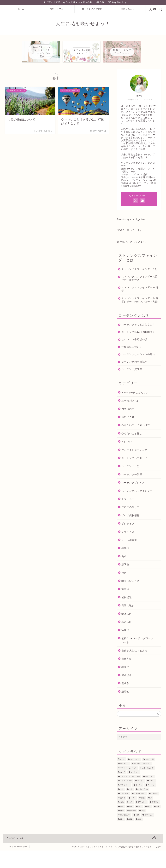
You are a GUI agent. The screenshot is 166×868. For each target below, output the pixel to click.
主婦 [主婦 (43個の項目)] (122, 807)
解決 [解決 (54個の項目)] (122, 837)
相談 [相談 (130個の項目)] (143, 828)
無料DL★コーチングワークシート (137, 658)
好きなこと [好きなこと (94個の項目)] (142, 819)
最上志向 (127, 631)
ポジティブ (128, 541)
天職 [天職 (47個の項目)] (122, 819)
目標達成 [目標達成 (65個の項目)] (132, 828)
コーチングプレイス (133, 500)
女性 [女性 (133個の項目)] (131, 819)
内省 (124, 574)
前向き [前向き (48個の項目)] (123, 815)
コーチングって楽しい (134, 475)
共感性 (125, 566)
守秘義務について (132, 361)
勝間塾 (125, 582)
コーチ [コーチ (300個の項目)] (123, 790)
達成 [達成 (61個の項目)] (140, 837)
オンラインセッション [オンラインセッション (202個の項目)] (128, 785)
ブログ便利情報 (130, 533)
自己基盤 (127, 676)
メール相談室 (129, 557)
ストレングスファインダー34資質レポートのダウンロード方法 (137, 306)
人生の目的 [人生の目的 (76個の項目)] (124, 811)
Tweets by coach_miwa (131, 220)
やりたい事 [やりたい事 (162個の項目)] (150, 777)
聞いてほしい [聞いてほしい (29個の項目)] (125, 832)
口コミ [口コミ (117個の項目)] (133, 815)
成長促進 (127, 615)
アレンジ (127, 459)
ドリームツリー (130, 516)
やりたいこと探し (132, 451)
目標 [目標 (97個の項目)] (122, 828)
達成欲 (125, 701)
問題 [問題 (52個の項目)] (143, 815)
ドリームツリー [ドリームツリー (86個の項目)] (126, 798)
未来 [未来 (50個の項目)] (158, 824)
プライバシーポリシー (17, 864)
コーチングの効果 (132, 492)
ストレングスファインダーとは (137, 271)
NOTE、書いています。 (131, 231)
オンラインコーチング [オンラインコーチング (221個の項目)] (142, 781)
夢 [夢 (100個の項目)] (151, 815)
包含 (124, 590)
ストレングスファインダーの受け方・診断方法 (137, 282)
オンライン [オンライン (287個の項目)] (124, 781)
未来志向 (127, 639)
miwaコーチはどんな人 (135, 410)
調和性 (125, 684)
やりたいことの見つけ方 (136, 443)
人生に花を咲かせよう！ (83, 24)
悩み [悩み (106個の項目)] (131, 824)
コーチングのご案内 (92, 9)
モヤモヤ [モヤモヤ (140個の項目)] (139, 802)
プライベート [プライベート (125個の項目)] (125, 802)
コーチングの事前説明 (134, 379)
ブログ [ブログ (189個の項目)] (152, 798)
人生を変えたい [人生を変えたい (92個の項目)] (140, 811)
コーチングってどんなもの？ (136, 333)
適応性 (125, 709)
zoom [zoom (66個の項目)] (122, 777)
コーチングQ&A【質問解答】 (136, 344)
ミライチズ (128, 549)
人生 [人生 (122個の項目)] (131, 807)
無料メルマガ (57, 9)
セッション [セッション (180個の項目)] (149, 794)
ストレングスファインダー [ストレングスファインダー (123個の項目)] (130, 794)
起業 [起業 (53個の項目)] (131, 837)
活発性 (125, 648)
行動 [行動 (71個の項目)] (137, 832)
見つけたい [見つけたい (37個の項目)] (149, 832)
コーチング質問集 (132, 387)
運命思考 (127, 693)
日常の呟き (128, 623)
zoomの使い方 (130, 418)
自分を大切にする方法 (134, 668)
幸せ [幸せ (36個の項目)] (122, 824)
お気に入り (128, 434)
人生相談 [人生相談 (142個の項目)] (154, 811)
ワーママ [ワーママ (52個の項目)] (151, 802)
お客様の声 (128, 426)
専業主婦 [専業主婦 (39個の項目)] (155, 819)
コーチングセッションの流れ (137, 370)
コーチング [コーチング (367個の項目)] (135, 790)
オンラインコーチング (134, 467)
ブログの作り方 (130, 525)
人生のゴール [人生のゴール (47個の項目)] (143, 807)
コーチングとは (130, 484)
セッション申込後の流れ (136, 353)
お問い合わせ (128, 9)
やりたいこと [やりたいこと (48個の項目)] (135, 777)
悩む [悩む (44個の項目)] (140, 824)
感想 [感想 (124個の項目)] (149, 824)
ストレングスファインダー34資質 (137, 293)
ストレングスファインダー (137, 508)
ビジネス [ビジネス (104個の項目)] (141, 798)
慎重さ (125, 607)
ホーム (21, 9)
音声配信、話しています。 (132, 242)
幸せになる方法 (130, 598)
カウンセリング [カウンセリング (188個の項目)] (148, 785)
